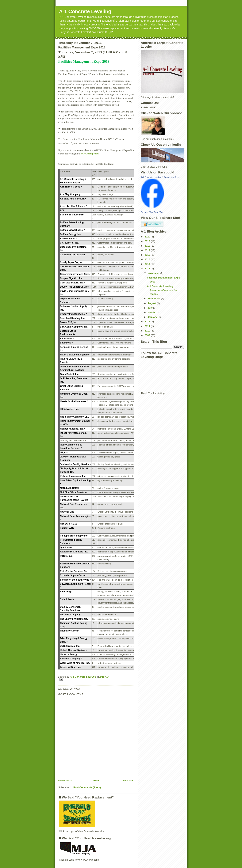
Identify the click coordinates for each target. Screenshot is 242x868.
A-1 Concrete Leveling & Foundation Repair (161, 177)
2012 (148, 322)
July (150, 308)
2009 (148, 335)
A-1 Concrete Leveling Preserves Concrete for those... (162, 290)
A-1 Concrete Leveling (85, 11)
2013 (148, 269)
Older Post (128, 781)
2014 (148, 264)
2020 (148, 237)
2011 (148, 326)
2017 (148, 250)
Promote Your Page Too (152, 212)
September (154, 299)
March (152, 312)
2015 (148, 259)
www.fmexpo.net (90, 154)
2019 (148, 241)
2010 (148, 331)
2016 (148, 255)
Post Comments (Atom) (87, 787)
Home (97, 781)
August (152, 303)
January (153, 317)
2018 (148, 246)
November (154, 273)
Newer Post (65, 781)
